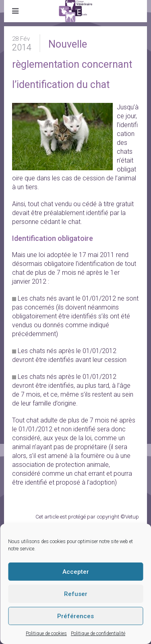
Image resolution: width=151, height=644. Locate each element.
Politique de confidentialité (98, 634)
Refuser (76, 594)
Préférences (75, 616)
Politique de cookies (46, 634)
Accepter (76, 572)
